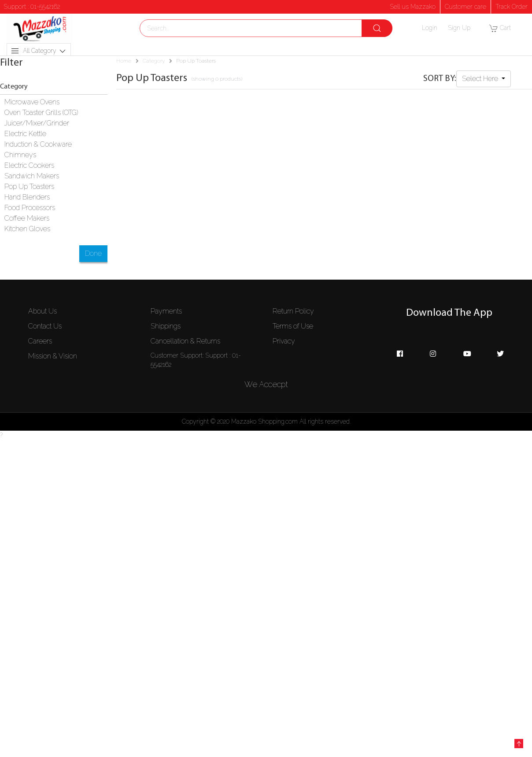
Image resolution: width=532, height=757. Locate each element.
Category (154, 61)
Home (124, 61)
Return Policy (293, 311)
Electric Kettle (25, 134)
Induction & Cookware (38, 144)
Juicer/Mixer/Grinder (37, 123)
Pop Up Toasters (29, 186)
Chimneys (20, 155)
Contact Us (45, 326)
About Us (42, 311)
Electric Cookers (29, 165)
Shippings (166, 326)
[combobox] (266, 28)
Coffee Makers (27, 218)
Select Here (481, 79)
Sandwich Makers (32, 176)
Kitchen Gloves (27, 229)
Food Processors (30, 208)
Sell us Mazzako (413, 7)
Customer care (465, 7)
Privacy (284, 341)
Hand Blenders (27, 197)
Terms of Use (293, 326)
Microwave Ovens (32, 102)
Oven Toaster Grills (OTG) (41, 113)
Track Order (512, 7)
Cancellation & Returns (185, 341)
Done (93, 253)
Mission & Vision (53, 356)
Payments (166, 311)
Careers (40, 341)
